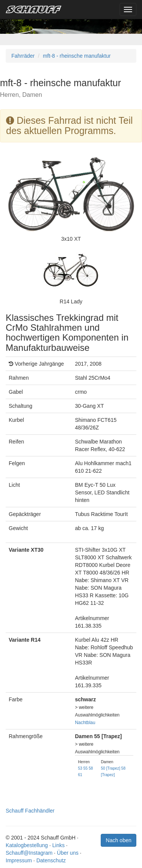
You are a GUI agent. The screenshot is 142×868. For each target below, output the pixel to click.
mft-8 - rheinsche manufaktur (77, 56)
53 (80, 768)
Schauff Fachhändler (30, 811)
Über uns (68, 853)
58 (91, 768)
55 (85, 768)
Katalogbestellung (27, 845)
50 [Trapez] (110, 768)
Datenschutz (51, 860)
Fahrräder (23, 56)
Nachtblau (85, 723)
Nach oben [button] (119, 840)
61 (80, 775)
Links (59, 845)
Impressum (19, 860)
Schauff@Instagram (29, 853)
